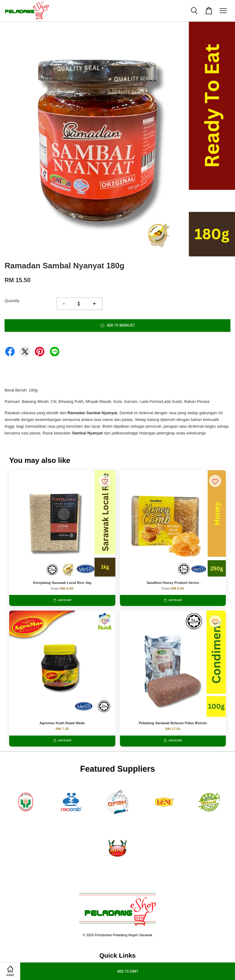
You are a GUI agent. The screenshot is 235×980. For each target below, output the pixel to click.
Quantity (12, 301)
